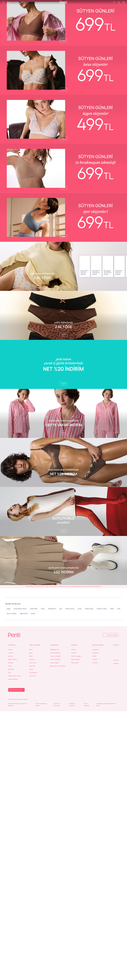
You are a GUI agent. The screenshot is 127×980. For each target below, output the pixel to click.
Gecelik (11, 925)
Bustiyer (11, 931)
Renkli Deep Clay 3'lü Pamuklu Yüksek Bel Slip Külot (96, 346)
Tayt (61, 877)
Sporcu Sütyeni (12, 882)
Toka (119, 877)
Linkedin (95, 931)
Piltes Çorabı (89, 877)
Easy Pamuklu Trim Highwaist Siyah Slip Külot (108, 346)
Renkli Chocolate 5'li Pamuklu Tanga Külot (85, 346)
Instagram (95, 918)
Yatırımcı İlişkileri (56, 925)
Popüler (12, 914)
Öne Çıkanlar (35, 914)
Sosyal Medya (98, 914)
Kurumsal (54, 914)
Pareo (31, 925)
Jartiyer (11, 921)
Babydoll (11, 938)
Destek (74, 914)
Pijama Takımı (13, 928)
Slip (9, 941)
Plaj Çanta (32, 945)
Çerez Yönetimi (87, 973)
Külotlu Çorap (70, 877)
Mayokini (32, 928)
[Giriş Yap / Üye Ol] (119, 2)
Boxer (43, 877)
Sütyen (10, 918)
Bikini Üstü (33, 931)
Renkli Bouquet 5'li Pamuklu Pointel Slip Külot (119, 346)
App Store (116, 929)
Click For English (112, 904)
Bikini (31, 918)
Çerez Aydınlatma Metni (41, 973)
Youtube (95, 928)
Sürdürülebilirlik (55, 921)
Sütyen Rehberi (13, 948)
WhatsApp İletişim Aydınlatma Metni (106, 973)
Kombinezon (52, 877)
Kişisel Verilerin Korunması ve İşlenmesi (18, 973)
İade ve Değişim (76, 925)
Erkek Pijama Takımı (20, 877)
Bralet (33, 882)
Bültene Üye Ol (18, 959)
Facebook (95, 921)
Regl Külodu (24, 882)
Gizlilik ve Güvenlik (57, 973)
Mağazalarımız (55, 918)
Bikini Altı (32, 935)
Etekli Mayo (34, 877)
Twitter (94, 925)
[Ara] (8, 2)
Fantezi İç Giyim (102, 877)
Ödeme (74, 918)
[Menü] (4, 2)
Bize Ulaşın (75, 931)
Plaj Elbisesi (33, 941)
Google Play (117, 932)
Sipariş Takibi (75, 928)
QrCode (118, 922)
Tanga (8, 877)
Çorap (80, 877)
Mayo (31, 921)
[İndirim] (13, 2)
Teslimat (74, 921)
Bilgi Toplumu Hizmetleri (58, 935)
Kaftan (31, 938)
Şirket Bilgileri (55, 931)
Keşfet (64, 41)
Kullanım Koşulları (72, 973)
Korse (112, 877)
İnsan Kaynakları (55, 928)
